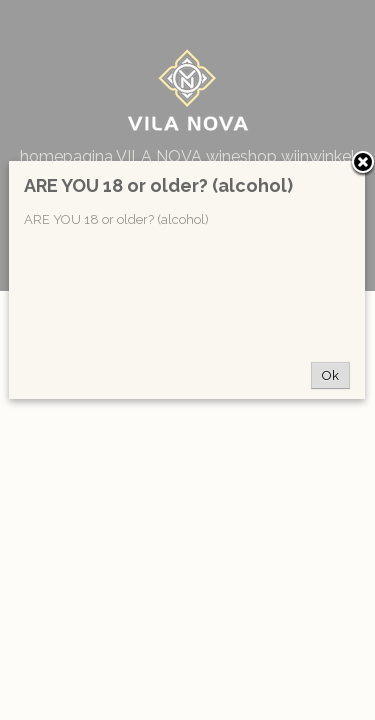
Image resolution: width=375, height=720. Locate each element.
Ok (330, 375)
